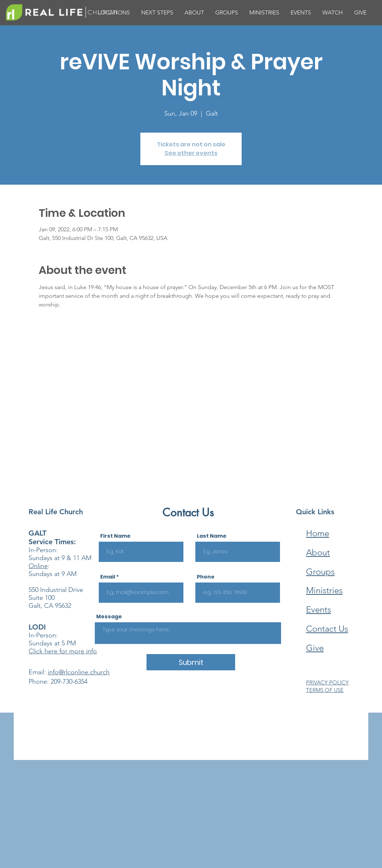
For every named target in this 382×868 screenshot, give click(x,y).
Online (38, 566)
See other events (191, 153)
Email (108, 577)
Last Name (212, 536)
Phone (206, 577)
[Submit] (191, 662)
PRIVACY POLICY (327, 682)
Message (109, 616)
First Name (115, 536)
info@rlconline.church (79, 672)
